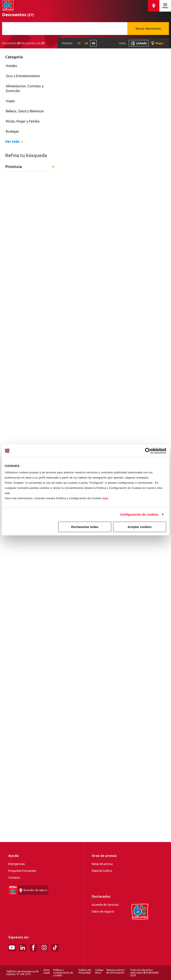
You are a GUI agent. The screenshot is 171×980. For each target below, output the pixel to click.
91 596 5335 (24, 974)
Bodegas (12, 131)
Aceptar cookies (140, 527)
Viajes (10, 101)
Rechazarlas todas (85, 527)
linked (23, 948)
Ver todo (12, 142)
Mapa (159, 43)
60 (93, 43)
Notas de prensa (102, 864)
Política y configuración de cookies (63, 973)
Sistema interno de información (115, 971)
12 (79, 43)
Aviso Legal (47, 971)
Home (8, 6)
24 (86, 43)
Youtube (12, 948)
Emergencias (17, 864)
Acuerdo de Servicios (105, 905)
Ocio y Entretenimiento (23, 76)
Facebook (33, 948)
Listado (141, 43)
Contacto (14, 878)
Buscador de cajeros (154, 6)
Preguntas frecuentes (22, 871)
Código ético (99, 971)
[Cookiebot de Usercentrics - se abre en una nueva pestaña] (148, 451)
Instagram (44, 948)
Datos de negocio (103, 912)
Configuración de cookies (139, 514)
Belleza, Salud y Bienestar (25, 111)
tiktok (55, 948)
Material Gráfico (102, 871)
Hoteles (11, 66)
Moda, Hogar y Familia (23, 121)
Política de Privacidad (85, 971)
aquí (105, 498)
